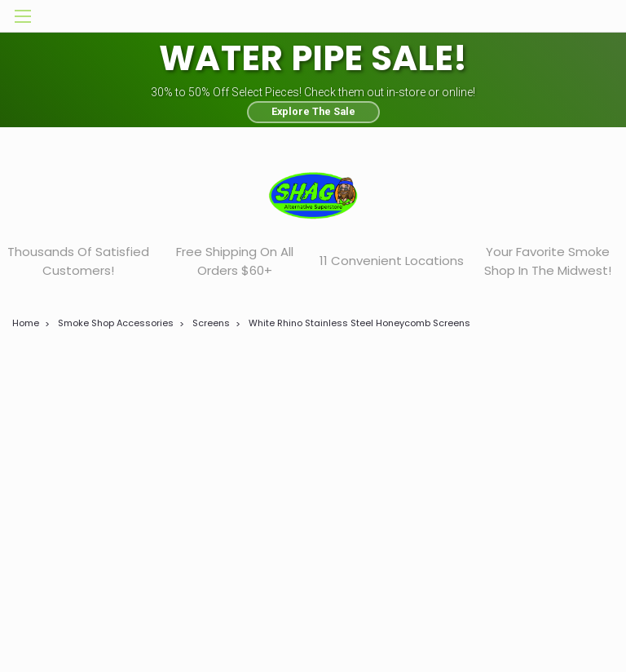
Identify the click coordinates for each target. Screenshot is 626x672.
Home (26, 323)
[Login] (556, 16)
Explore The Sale (313, 111)
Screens (211, 323)
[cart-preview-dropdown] (593, 16)
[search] (519, 16)
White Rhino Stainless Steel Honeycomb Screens (359, 323)
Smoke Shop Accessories (116, 323)
